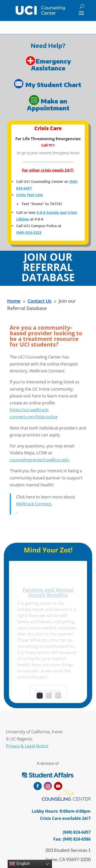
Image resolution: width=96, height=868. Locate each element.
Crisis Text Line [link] (29, 195)
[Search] (82, 6)
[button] (81, 13)
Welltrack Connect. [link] (34, 504)
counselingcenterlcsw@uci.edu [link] (39, 460)
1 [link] (40, 696)
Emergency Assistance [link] (51, 65)
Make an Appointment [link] (48, 104)
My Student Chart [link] (54, 85)
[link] (40, 10)
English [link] (20, 864)
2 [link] (49, 696)
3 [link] (58, 696)
